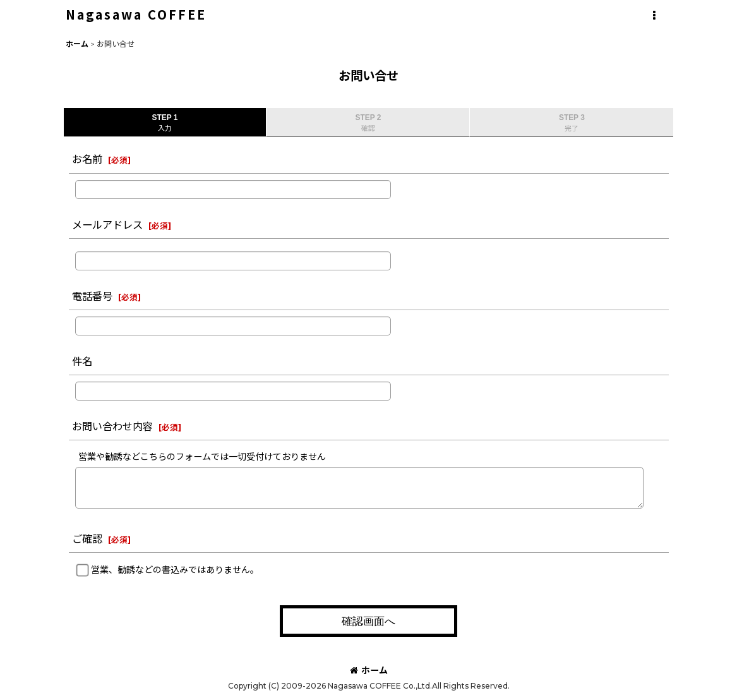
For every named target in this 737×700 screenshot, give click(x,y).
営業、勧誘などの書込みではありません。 (175, 570)
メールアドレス (107, 225)
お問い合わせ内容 (112, 426)
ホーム (369, 670)
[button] (654, 16)
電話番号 (92, 296)
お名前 (87, 159)
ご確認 (87, 539)
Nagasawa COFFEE (136, 14)
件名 (82, 361)
